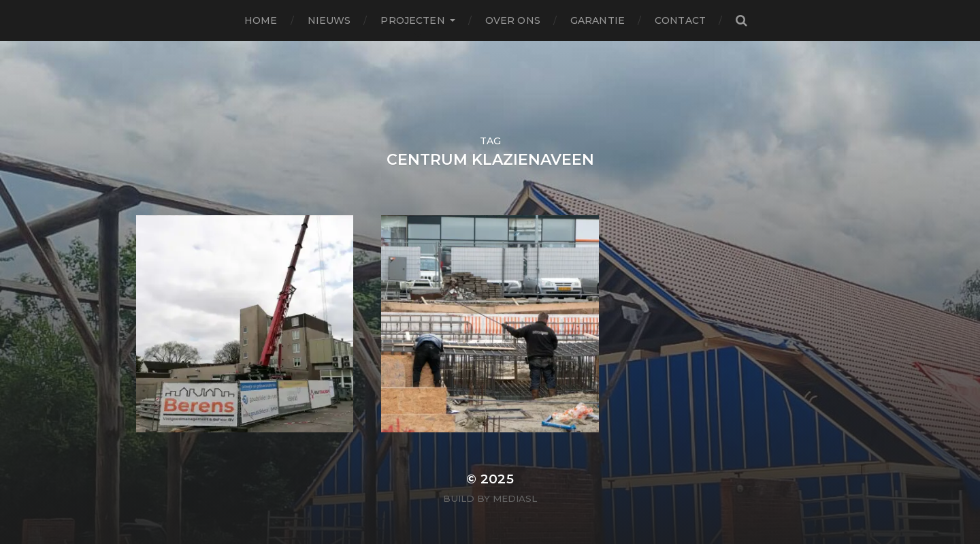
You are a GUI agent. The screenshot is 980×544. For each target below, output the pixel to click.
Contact (680, 20)
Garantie (598, 20)
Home (261, 20)
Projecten (412, 20)
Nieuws (329, 20)
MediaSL (515, 498)
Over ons (513, 20)
